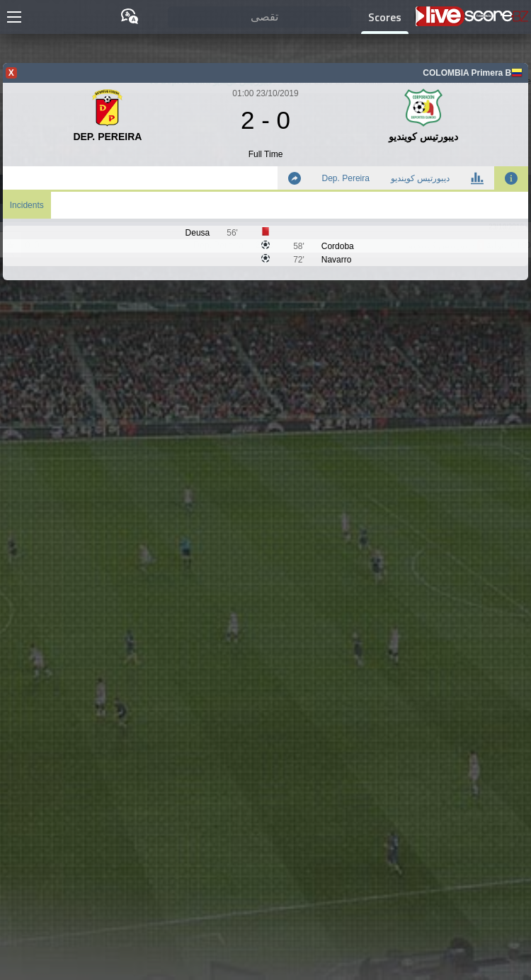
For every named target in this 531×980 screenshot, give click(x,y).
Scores (385, 17)
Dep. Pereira (346, 178)
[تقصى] (259, 17)
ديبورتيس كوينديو (420, 178)
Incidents (27, 205)
